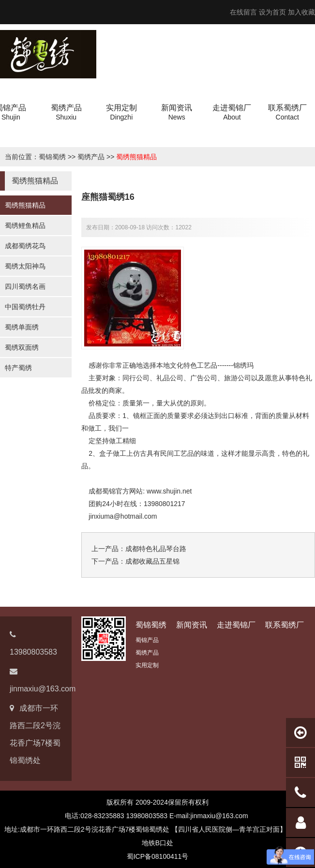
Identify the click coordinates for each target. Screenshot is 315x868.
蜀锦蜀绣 (52, 157)
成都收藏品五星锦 (152, 561)
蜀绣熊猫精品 (136, 157)
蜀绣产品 (91, 157)
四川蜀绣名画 (25, 286)
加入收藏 (301, 12)
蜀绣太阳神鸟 (25, 266)
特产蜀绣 (18, 368)
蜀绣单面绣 (22, 327)
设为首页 (272, 12)
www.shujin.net (169, 491)
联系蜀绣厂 (285, 625)
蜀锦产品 (147, 640)
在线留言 (243, 12)
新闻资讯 (192, 625)
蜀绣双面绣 (22, 347)
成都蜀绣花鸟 (25, 246)
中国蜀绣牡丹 (25, 307)
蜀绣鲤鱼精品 (25, 225)
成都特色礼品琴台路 (156, 549)
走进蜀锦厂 (236, 625)
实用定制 (147, 665)
